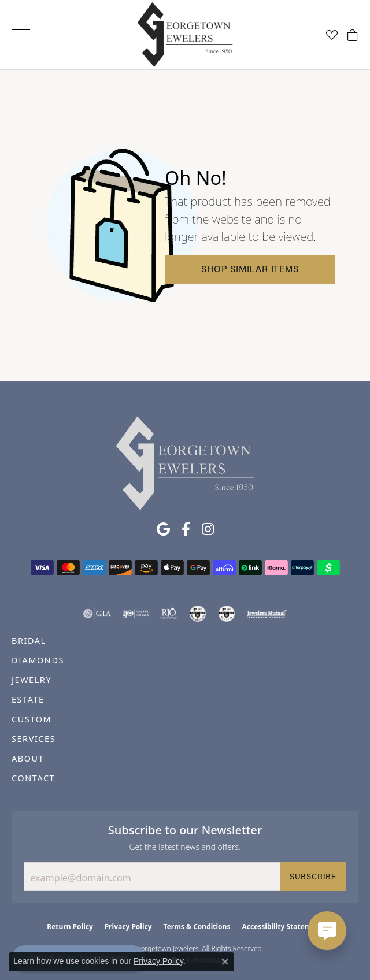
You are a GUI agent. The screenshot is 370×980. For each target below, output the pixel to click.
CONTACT (33, 778)
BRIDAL (29, 641)
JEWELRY (32, 680)
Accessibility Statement (282, 927)
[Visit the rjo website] (169, 614)
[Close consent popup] (225, 962)
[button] (332, 35)
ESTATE (28, 699)
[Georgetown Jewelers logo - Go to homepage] (185, 35)
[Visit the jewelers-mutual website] (267, 614)
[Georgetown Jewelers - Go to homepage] (185, 462)
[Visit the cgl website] (227, 614)
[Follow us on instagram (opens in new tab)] (208, 529)
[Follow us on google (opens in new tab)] (163, 529)
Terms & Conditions (197, 927)
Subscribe (313, 877)
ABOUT (28, 758)
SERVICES (34, 739)
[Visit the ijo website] (136, 614)
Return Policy (70, 927)
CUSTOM (32, 719)
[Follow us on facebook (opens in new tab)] (186, 529)
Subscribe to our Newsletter (185, 830)
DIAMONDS (38, 660)
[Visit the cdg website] (198, 614)
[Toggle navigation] (21, 35)
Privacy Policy (128, 927)
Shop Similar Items (250, 269)
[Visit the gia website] (97, 614)
